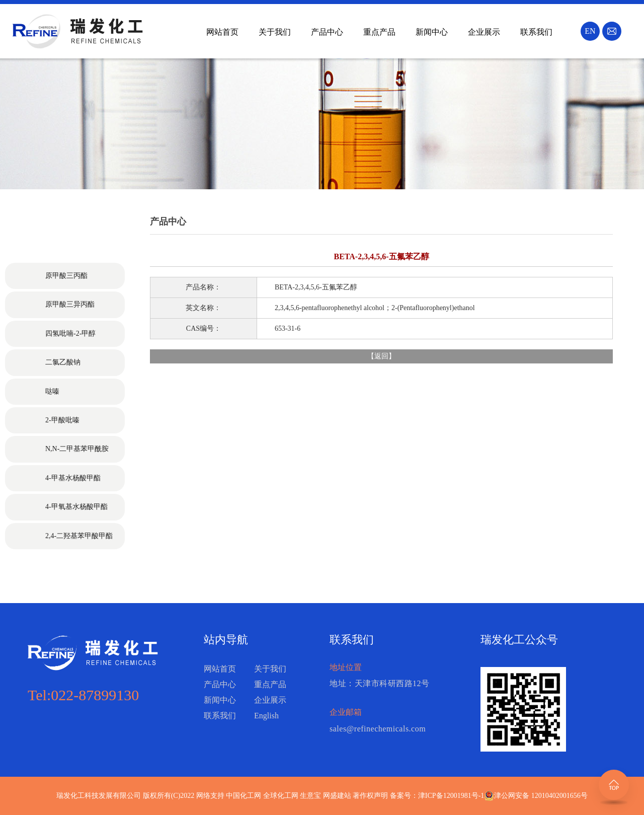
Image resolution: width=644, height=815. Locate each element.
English (266, 716)
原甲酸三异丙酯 (70, 304)
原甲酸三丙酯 (66, 276)
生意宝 (310, 796)
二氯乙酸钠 (63, 362)
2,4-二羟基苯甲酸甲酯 (79, 536)
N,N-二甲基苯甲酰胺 (77, 449)
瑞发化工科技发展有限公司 (99, 796)
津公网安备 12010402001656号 (541, 796)
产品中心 (327, 32)
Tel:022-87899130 (83, 695)
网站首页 (222, 32)
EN (590, 31)
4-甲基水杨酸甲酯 (73, 478)
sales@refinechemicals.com (378, 729)
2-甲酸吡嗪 (62, 420)
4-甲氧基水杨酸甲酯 (76, 507)
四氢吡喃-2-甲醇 (70, 334)
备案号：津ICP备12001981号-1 (437, 796)
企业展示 (484, 32)
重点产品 (379, 32)
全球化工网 (281, 796)
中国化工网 (244, 796)
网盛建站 (337, 796)
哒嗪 (52, 391)
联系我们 (536, 32)
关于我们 (275, 32)
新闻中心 (432, 32)
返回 (381, 356)
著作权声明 (370, 796)
